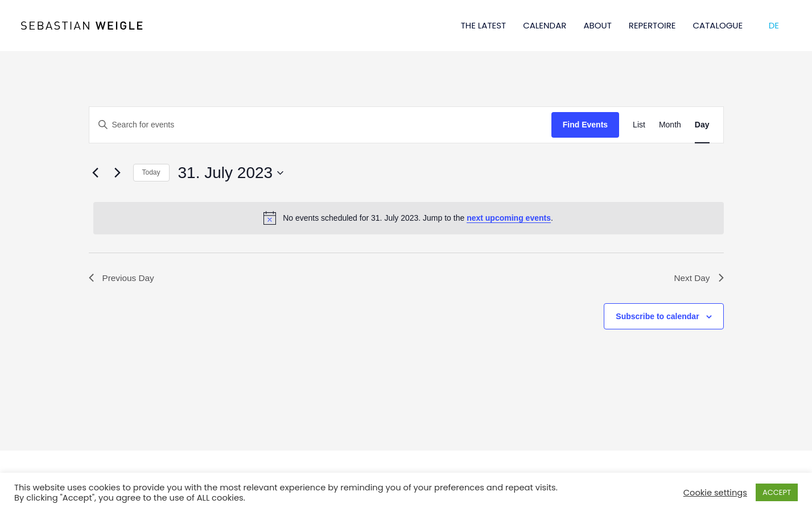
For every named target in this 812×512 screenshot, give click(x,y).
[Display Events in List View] (639, 125)
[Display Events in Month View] (670, 125)
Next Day (698, 278)
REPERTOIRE (652, 25)
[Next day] (118, 173)
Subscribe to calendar (657, 317)
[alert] (409, 218)
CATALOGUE (718, 25)
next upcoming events (509, 218)
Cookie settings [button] (715, 493)
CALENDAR (545, 25)
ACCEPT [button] (777, 492)
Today (151, 172)
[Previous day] (96, 173)
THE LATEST (484, 25)
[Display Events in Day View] (702, 125)
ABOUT (597, 25)
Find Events (585, 125)
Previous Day (123, 278)
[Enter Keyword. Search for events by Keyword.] (320, 125)
